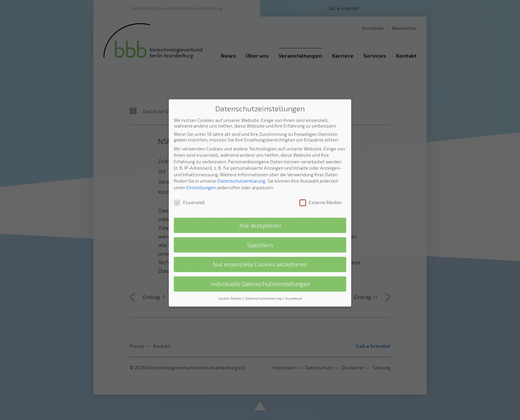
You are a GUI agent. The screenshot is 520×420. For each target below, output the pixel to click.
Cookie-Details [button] (230, 240)
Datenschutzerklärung (241, 122)
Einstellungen (201, 129)
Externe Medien (321, 143)
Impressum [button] (293, 240)
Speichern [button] (260, 186)
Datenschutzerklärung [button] (263, 240)
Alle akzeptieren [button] (260, 167)
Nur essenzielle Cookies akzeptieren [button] (260, 206)
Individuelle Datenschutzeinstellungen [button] (260, 225)
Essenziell (189, 143)
